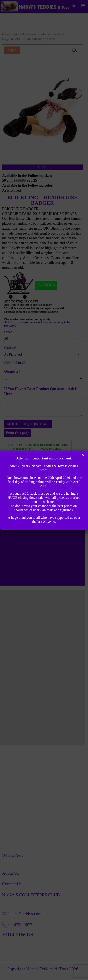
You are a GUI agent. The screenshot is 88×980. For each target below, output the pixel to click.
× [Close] (83, 455)
